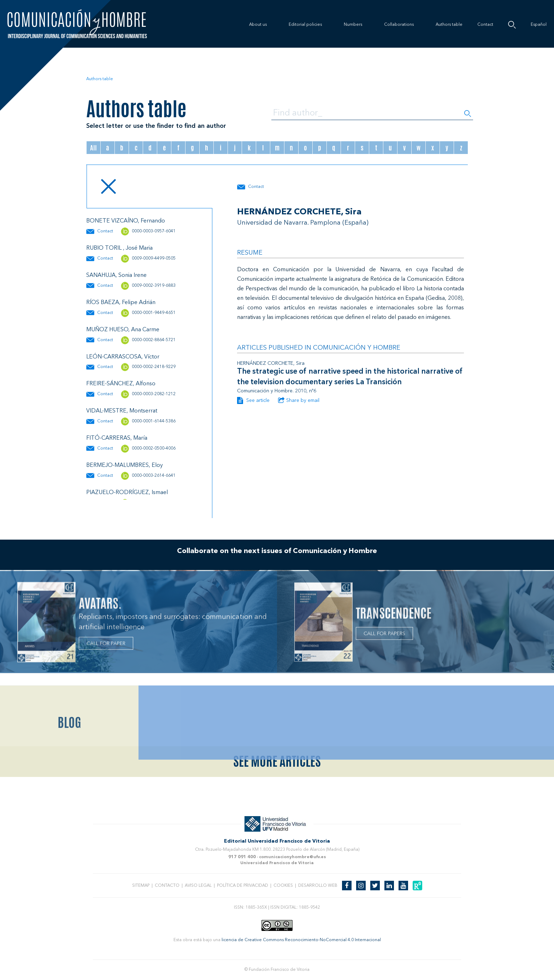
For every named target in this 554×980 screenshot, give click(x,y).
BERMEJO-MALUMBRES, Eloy (125, 465)
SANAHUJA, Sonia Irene (116, 275)
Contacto (167, 886)
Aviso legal (198, 886)
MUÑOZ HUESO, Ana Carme (123, 330)
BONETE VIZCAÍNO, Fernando (126, 221)
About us (258, 25)
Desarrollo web (318, 886)
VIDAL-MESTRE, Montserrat (122, 411)
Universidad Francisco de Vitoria (277, 863)
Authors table (449, 25)
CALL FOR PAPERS (384, 635)
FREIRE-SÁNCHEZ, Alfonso (121, 384)
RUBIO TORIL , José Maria (119, 248)
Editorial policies (305, 25)
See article (253, 400)
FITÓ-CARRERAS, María (117, 438)
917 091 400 (242, 857)
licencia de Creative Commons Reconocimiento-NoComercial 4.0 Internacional (301, 940)
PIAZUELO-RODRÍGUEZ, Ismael (127, 493)
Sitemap (141, 886)
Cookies (283, 886)
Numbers (353, 25)
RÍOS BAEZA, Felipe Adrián (121, 303)
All (93, 148)
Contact (485, 25)
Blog (69, 756)
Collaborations (399, 25)
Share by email (299, 400)
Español (539, 25)
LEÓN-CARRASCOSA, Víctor (123, 357)
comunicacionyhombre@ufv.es (293, 857)
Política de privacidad (243, 886)
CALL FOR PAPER (106, 645)
